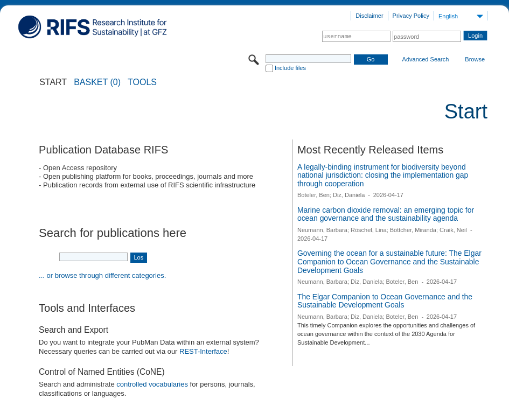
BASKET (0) (97, 82)
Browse (475, 59)
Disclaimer (369, 16)
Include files (290, 68)
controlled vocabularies (152, 384)
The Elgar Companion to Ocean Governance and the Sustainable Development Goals (385, 301)
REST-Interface (203, 351)
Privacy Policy (411, 16)
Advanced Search (426, 59)
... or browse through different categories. (102, 275)
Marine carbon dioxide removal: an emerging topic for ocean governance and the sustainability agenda (386, 214)
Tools (142, 82)
